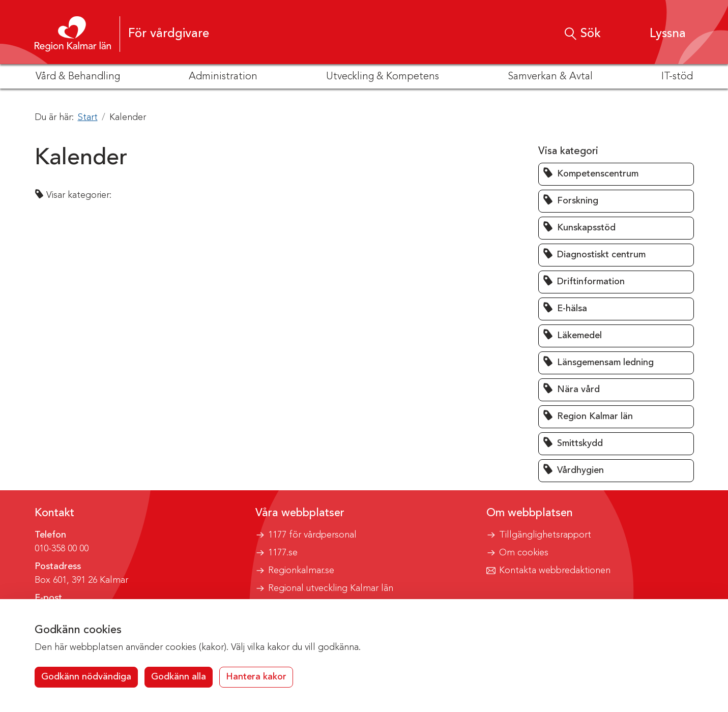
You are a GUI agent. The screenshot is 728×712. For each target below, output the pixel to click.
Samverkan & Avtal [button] (550, 77)
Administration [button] (223, 77)
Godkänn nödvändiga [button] (86, 677)
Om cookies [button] (524, 553)
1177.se (283, 553)
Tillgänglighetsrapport (545, 535)
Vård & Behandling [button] (78, 77)
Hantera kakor (256, 677)
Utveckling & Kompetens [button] (383, 77)
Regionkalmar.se (301, 571)
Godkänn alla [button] (179, 677)
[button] (658, 34)
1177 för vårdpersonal (312, 535)
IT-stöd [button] (677, 77)
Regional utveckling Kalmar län (331, 588)
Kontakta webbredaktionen (555, 571)
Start (88, 117)
